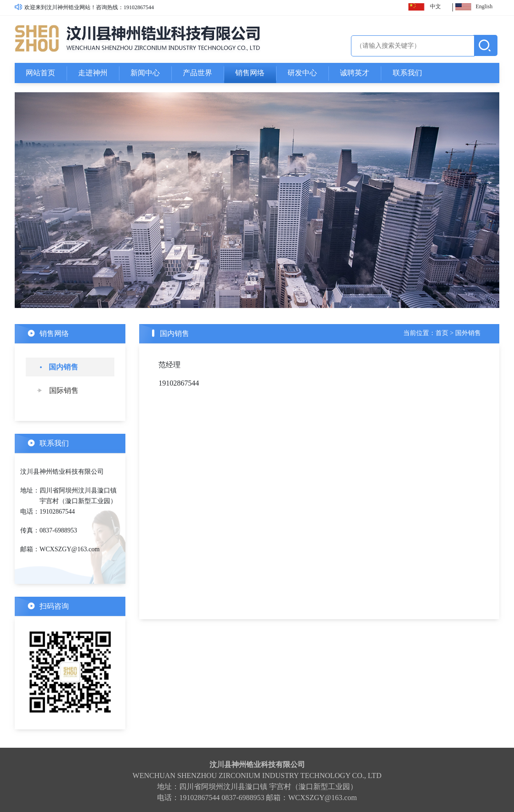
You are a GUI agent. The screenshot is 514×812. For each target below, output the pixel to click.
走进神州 (93, 73)
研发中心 (302, 73)
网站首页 (40, 73)
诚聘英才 (355, 73)
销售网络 (250, 73)
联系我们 (407, 73)
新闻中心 (145, 73)
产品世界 (198, 73)
